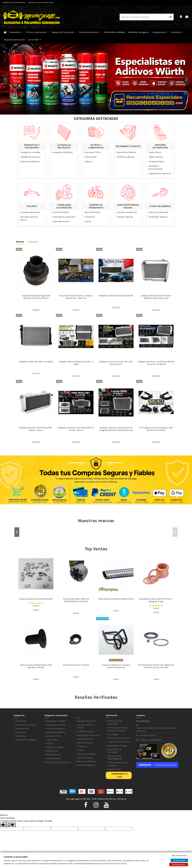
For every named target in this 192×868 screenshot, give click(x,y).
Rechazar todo (179, 865)
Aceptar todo (179, 860)
